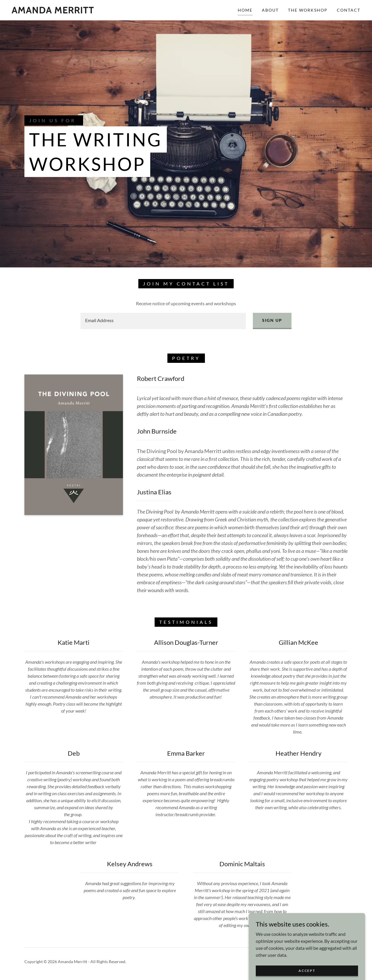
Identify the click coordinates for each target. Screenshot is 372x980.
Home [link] (245, 10)
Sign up (272, 320)
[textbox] (163, 321)
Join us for (52, 121)
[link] (53, 11)
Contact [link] (349, 10)
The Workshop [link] (308, 10)
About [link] (270, 10)
